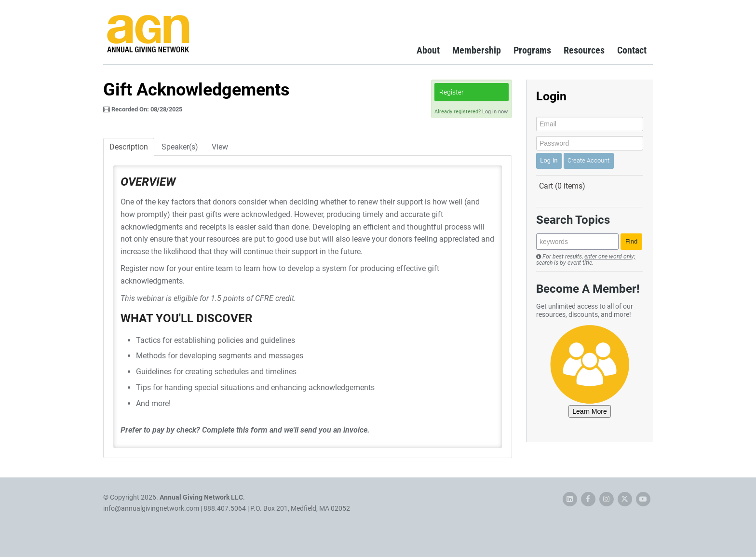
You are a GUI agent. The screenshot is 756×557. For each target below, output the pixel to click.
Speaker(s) (180, 147)
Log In (549, 160)
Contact (632, 50)
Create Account (588, 160)
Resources (584, 50)
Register (452, 92)
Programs (532, 50)
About (428, 50)
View (220, 147)
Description (129, 147)
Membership (477, 50)
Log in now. (495, 112)
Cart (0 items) (562, 186)
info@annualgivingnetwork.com (151, 508)
